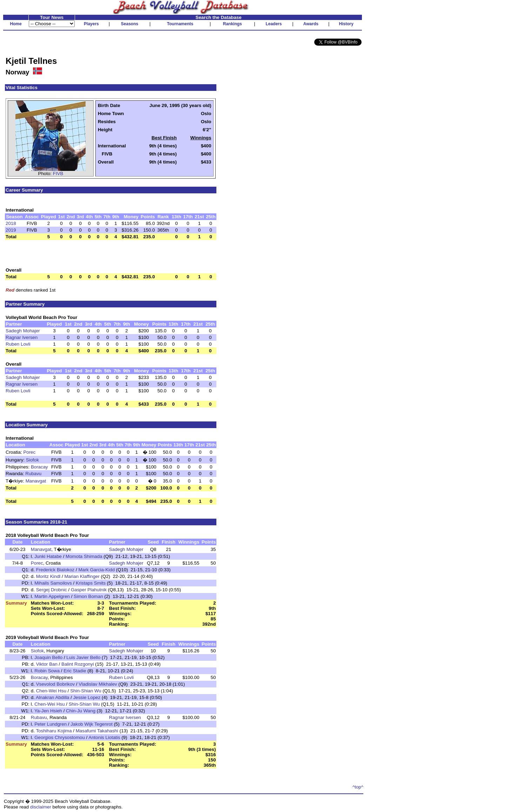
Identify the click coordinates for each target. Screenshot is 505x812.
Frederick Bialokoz (55, 570)
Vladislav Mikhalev (98, 684)
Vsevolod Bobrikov (55, 684)
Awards (311, 24)
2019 (11, 230)
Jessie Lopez (87, 697)
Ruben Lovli (18, 344)
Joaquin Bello (48, 657)
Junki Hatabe (48, 556)
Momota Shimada (84, 556)
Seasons (130, 24)
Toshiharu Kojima (54, 731)
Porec (29, 452)
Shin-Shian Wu (86, 691)
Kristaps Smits (91, 583)
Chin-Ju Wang (81, 711)
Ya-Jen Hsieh (48, 711)
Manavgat (36, 481)
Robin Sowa (47, 671)
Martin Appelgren (52, 596)
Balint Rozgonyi (78, 664)
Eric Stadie (75, 671)
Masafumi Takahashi (97, 731)
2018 (11, 223)
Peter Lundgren (50, 724)
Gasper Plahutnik (89, 590)
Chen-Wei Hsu (51, 691)
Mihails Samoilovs (53, 583)
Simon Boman (88, 596)
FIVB (58, 174)
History (346, 24)
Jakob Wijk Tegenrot (92, 724)
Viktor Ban (47, 664)
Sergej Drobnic (52, 590)
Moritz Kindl (48, 576)
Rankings (233, 24)
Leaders (274, 24)
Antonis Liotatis (104, 737)
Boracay (39, 467)
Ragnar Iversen (22, 337)
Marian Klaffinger (82, 576)
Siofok (32, 460)
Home (16, 24)
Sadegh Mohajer (23, 331)
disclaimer (41, 807)
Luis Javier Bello (83, 657)
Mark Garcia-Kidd (96, 570)
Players (91, 24)
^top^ (358, 787)
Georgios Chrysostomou (60, 737)
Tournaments (180, 24)
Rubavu (33, 474)
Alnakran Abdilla (53, 697)
